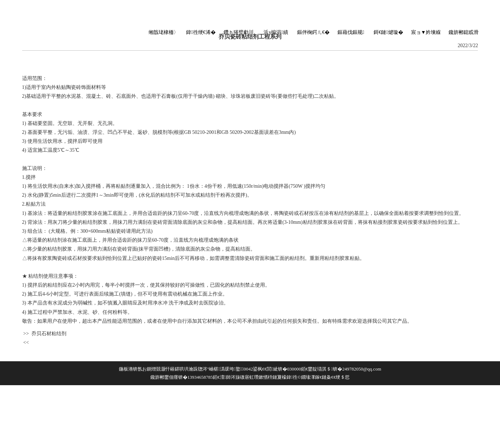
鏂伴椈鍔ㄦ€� (313, 32)
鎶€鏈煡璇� (388, 32)
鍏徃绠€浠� (201, 32)
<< (26, 343)
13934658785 (200, 377)
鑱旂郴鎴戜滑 (464, 32)
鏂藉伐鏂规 (351, 32)
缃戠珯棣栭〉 (164, 32)
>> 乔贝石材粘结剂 (44, 334)
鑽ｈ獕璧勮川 (239, 32)
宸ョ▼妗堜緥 (426, 32)
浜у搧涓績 (276, 32)
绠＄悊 (343, 377)
